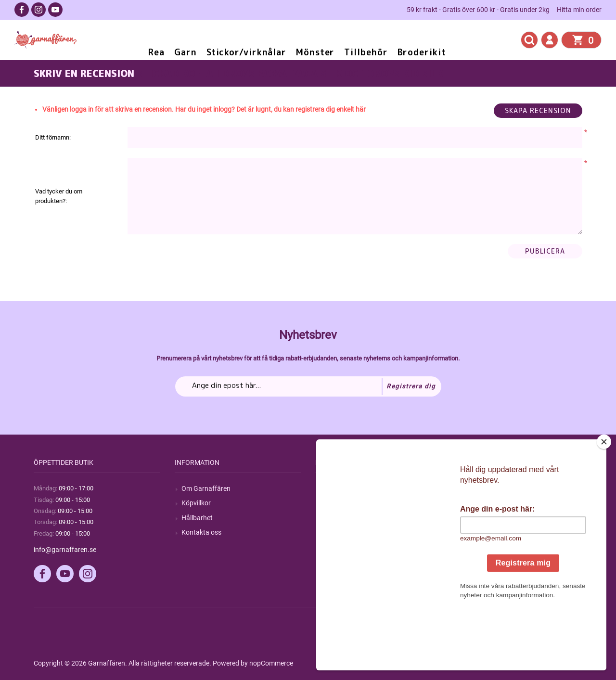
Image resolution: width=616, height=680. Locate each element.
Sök (327, 488)
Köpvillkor (196, 503)
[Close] (604, 502)
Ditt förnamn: (53, 137)
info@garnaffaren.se (65, 550)
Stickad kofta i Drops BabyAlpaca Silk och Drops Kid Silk (290, 73)
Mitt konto (478, 488)
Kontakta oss (201, 532)
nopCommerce (271, 663)
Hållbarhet (197, 518)
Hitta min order (579, 10)
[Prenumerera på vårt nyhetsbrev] (308, 386)
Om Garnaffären (206, 488)
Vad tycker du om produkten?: (59, 196)
